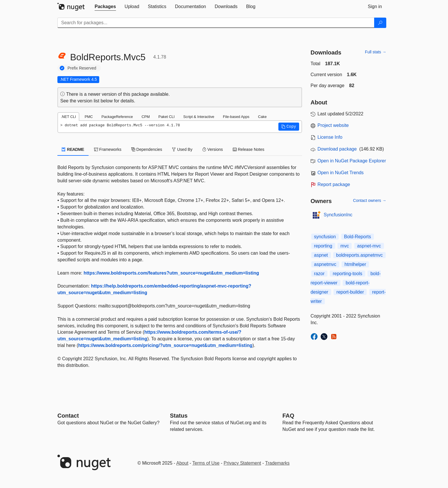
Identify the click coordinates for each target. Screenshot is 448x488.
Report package (334, 184)
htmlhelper (355, 264)
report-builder (350, 292)
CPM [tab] (146, 117)
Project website (333, 125)
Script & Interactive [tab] (199, 117)
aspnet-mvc (369, 246)
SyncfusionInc (338, 215)
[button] (289, 127)
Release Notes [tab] (249, 149)
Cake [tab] (262, 117)
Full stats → (376, 52)
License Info (330, 137)
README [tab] (73, 149)
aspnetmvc (325, 264)
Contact (68, 416)
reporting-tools (347, 274)
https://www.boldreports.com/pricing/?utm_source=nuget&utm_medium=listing (165, 345)
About (182, 463)
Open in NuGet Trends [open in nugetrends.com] (341, 173)
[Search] (380, 23)
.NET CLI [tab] (68, 117)
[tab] (105, 7)
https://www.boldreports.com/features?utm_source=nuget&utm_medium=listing (171, 273)
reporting (323, 246)
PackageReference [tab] (117, 117)
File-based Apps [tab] (236, 117)
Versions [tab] (213, 149)
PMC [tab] (89, 117)
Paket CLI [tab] (166, 117)
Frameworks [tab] (108, 149)
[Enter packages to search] (216, 23)
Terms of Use (206, 463)
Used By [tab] (182, 149)
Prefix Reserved (82, 68)
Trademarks (277, 463)
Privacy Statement (242, 463)
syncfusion (325, 237)
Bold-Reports (358, 237)
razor (319, 274)
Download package (337, 149)
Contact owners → (370, 200)
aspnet (321, 255)
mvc (345, 246)
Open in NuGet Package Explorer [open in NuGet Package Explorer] (352, 161)
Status (179, 416)
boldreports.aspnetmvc (359, 255)
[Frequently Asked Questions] (288, 416)
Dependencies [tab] (147, 149)
